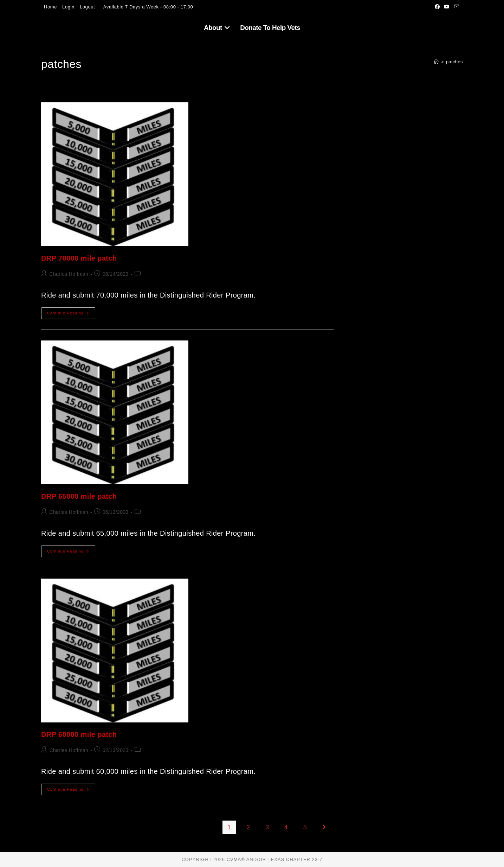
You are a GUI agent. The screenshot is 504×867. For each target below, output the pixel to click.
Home (50, 7)
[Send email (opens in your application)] (455, 7)
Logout (87, 7)
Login (68, 7)
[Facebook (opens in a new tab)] (437, 7)
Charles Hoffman (69, 274)
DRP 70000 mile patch (79, 258)
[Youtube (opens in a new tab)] (447, 7)
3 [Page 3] (267, 827)
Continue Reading (71, 315)
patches (454, 62)
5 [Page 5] (305, 827)
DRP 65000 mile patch (79, 496)
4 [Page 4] (286, 827)
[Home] (436, 62)
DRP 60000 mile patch (79, 734)
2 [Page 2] (248, 827)
